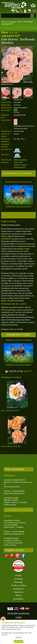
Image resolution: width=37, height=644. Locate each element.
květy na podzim (20, 160)
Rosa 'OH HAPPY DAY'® (10, 411)
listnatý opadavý (20, 165)
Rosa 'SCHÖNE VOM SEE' (11, 446)
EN (34, 11)
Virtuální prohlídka (18, 510)
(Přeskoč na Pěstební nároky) (11, 225)
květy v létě (18, 162)
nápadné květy (20, 167)
